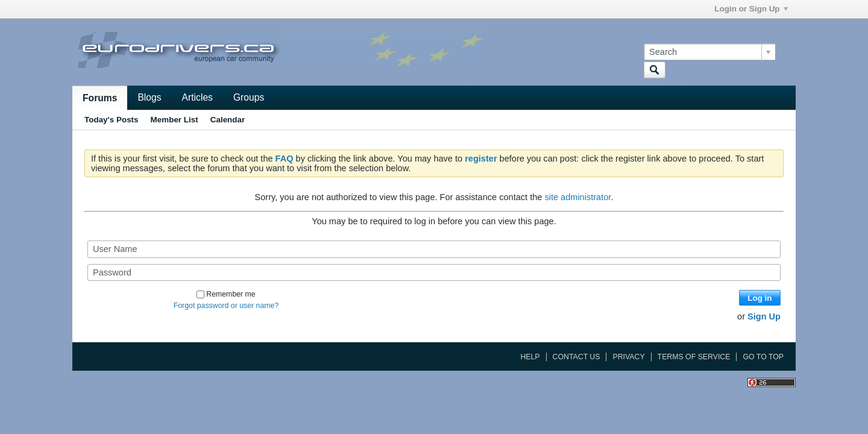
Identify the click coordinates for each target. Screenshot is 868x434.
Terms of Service (694, 357)
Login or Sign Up (751, 9)
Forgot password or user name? (226, 306)
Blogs (149, 97)
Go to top (763, 357)
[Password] (434, 272)
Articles (197, 97)
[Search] (709, 52)
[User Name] (434, 249)
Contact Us (577, 357)
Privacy (628, 357)
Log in (759, 298)
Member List (175, 120)
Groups (249, 97)
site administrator (577, 197)
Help (530, 357)
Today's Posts (112, 120)
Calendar (228, 120)
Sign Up (764, 316)
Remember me (226, 294)
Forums (100, 98)
